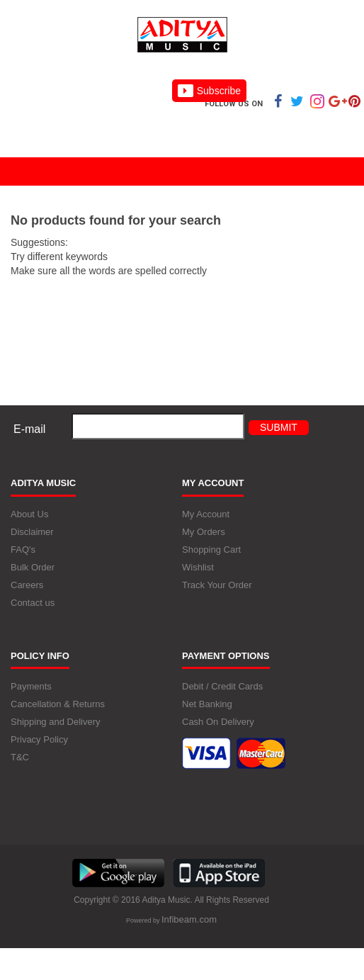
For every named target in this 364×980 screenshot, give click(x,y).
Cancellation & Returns (58, 704)
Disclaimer (32, 532)
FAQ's (23, 550)
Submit (279, 427)
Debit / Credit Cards (222, 686)
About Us (29, 514)
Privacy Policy (39, 739)
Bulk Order (33, 567)
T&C (20, 757)
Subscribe (209, 91)
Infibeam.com (189, 919)
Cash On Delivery (218, 722)
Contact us (33, 603)
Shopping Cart (211, 550)
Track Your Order (217, 585)
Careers (27, 585)
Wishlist (198, 567)
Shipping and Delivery (55, 722)
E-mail (29, 429)
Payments (31, 686)
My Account (206, 514)
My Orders (204, 532)
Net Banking (207, 704)
